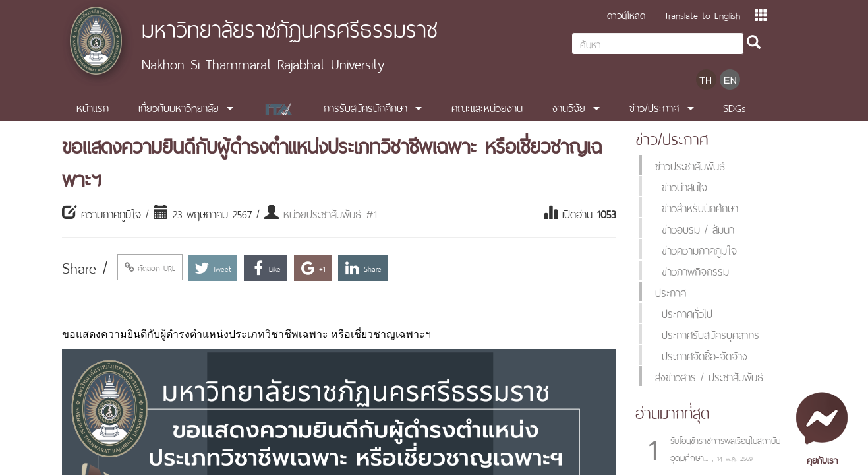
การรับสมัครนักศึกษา (365, 107)
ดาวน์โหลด (626, 14)
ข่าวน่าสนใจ (684, 186)
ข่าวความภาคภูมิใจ (699, 249)
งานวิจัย (569, 107)
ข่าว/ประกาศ (654, 107)
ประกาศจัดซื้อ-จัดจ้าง (705, 355)
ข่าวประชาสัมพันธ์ (690, 165)
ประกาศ (671, 292)
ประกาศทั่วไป (687, 313)
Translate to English (702, 14)
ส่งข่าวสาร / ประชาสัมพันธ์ (709, 376)
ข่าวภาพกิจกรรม (695, 270)
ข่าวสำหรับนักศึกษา (700, 207)
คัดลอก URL (150, 267)
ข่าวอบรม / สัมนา (698, 228)
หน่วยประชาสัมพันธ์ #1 (330, 213)
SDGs (735, 107)
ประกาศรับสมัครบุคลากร (710, 334)
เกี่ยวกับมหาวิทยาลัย (179, 107)
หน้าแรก (93, 107)
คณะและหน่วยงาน (487, 107)
